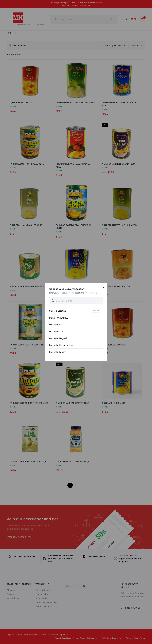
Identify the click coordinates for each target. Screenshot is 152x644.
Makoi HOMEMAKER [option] (59, 318)
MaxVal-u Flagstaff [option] (58, 338)
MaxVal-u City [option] (56, 332)
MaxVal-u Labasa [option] (58, 352)
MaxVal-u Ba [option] (55, 325)
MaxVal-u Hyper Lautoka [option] (61, 345)
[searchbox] (76, 301)
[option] (76, 311)
